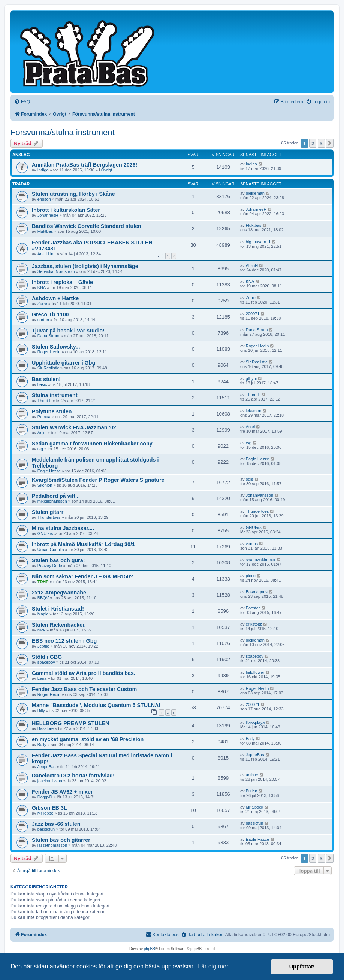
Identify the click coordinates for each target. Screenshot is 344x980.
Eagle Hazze (49, 471)
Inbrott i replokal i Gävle (62, 282)
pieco (251, 576)
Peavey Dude (50, 566)
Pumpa (44, 417)
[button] (330, 143)
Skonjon (45, 485)
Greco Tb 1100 (50, 314)
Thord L (45, 401)
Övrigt (107, 170)
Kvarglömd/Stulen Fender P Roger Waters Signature (98, 480)
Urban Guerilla (51, 550)
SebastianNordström (56, 271)
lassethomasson (52, 845)
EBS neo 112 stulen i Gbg (64, 641)
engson (44, 199)
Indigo (43, 170)
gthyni (251, 378)
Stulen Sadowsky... (56, 347)
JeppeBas (47, 767)
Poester (253, 608)
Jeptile (43, 646)
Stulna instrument (55, 395)
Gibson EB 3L (49, 808)
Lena (42, 678)
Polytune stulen (52, 411)
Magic (43, 614)
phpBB (150, 949)
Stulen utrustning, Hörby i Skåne (73, 194)
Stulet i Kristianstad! (58, 609)
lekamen (254, 411)
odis (250, 479)
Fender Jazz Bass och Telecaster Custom (84, 689)
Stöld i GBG (47, 657)
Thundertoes (49, 517)
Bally (42, 745)
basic (42, 384)
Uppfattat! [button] (302, 967)
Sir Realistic (48, 368)
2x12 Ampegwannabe (59, 593)
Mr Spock (254, 807)
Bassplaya (255, 722)
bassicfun (46, 829)
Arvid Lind (47, 254)
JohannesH (48, 215)
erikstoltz (254, 624)
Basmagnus (257, 592)
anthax (252, 775)
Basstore (46, 728)
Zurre (42, 304)
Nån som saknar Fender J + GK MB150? (83, 576)
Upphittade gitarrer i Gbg (64, 363)
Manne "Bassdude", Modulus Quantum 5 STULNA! (96, 705)
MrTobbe (46, 813)
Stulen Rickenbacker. (59, 625)
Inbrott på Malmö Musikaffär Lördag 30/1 (83, 544)
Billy (41, 710)
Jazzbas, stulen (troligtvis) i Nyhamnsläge (85, 266)
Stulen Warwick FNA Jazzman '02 (74, 427)
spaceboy (46, 662)
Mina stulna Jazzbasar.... (63, 528)
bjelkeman (255, 193)
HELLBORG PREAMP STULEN (70, 723)
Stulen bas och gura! (58, 560)
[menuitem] (22, 102)
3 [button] (321, 143)
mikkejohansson (52, 501)
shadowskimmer (261, 560)
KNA (42, 287)
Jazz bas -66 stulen (56, 824)
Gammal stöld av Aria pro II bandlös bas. (84, 673)
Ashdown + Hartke (55, 298)
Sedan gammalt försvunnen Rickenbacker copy (92, 444)
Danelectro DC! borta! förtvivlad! (73, 776)
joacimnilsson (50, 781)
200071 (253, 314)
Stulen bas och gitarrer (61, 840)
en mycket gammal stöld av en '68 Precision (88, 739)
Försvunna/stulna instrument (63, 132)
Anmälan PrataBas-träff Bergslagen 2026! (85, 165)
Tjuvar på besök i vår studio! (68, 331)
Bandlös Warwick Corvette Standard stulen (87, 226)
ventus (252, 544)
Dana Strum (49, 336)
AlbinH (252, 265)
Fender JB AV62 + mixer (62, 792)
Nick (41, 630)
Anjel (42, 433)
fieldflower (255, 672)
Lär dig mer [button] (213, 966)
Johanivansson (259, 495)
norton (43, 320)
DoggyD (45, 797)
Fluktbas (45, 231)
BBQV (43, 598)
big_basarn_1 (258, 242)
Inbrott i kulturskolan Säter (66, 210)
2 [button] (313, 143)
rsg (40, 449)
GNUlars (45, 533)
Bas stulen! (46, 379)
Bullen (252, 791)
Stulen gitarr (48, 512)
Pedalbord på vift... (56, 496)
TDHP (43, 582)
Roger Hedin (49, 352)
